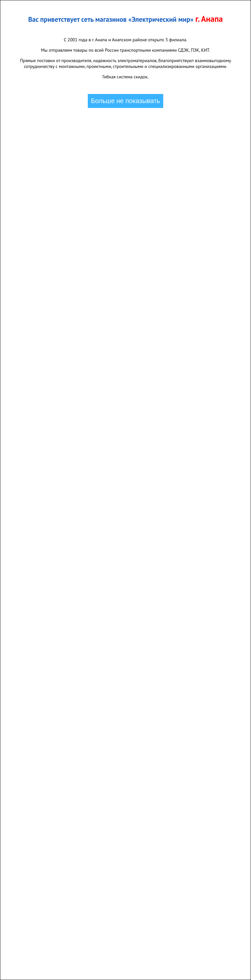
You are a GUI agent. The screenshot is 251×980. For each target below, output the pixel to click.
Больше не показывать (126, 101)
